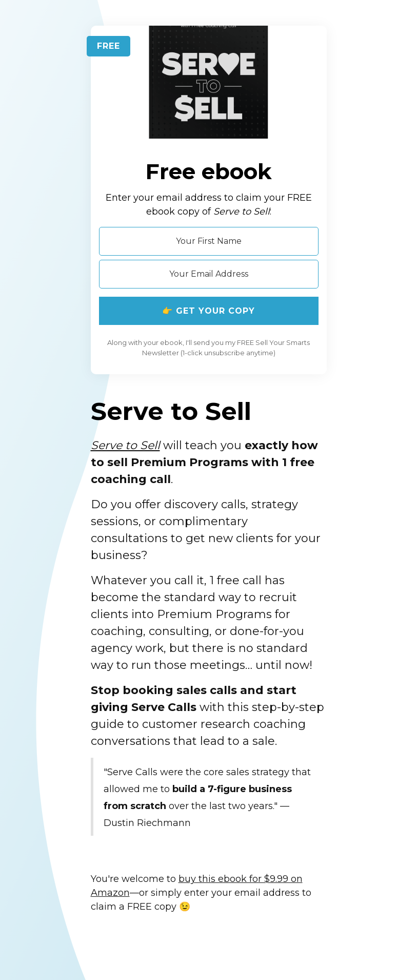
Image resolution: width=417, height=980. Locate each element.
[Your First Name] (209, 241)
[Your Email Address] (209, 274)
